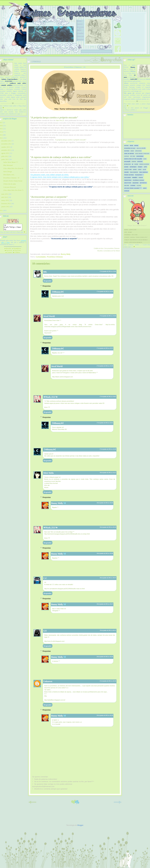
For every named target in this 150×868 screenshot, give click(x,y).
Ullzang (139, 185)
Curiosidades (41, 257)
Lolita (144, 169)
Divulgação (127, 161)
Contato (9, 254)
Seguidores (136, 183)
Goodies (80, 33)
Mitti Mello (49, 473)
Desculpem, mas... (9, 175)
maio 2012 (5, 194)
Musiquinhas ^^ (139, 175)
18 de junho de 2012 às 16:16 (108, 527)
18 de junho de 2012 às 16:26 (105, 503)
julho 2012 (5, 156)
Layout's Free (128, 169)
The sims (127, 185)
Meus (79, 30)
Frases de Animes (144, 164)
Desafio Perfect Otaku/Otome (13, 181)
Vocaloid (127, 191)
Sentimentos (143, 183)
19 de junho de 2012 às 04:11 (108, 630)
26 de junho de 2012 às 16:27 (105, 604)
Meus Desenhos (144, 172)
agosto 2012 (5, 153)
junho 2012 (5, 160)
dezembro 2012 (6, 141)
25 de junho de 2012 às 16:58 (108, 681)
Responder (48, 281)
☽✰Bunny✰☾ (58, 292)
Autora (80, 24)
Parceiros (9, 252)
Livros (140, 169)
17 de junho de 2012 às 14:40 (105, 366)
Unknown (48, 681)
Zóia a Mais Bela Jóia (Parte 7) (13, 190)
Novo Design (8, 172)
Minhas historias (129, 175)
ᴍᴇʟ (45, 272)
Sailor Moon (128, 183)
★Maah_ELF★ (50, 397)
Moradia (8, 250)
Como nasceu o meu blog (142, 153)
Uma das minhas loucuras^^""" (133, 188)
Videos (145, 188)
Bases (132, 151)
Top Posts (17, 252)
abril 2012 (5, 197)
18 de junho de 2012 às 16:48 (105, 553)
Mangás (127, 172)
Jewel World (49, 316)
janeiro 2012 (5, 207)
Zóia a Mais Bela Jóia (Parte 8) (13, 168)
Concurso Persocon (10, 187)
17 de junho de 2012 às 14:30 (105, 291)
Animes (136, 145)
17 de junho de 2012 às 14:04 (108, 316)
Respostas (47, 286)
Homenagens (133, 167)
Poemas (141, 177)
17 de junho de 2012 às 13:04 (108, 271)
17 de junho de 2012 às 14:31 (105, 348)
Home (80, 21)
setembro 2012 (6, 150)
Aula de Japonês (141, 148)
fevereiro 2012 (6, 204)
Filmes (136, 164)
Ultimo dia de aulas (10, 184)
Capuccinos (138, 151)
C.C (45, 578)
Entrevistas (128, 164)
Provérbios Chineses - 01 (11, 178)
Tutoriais (81, 36)
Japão (145, 167)
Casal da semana (129, 153)
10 (66, 45)
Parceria (81, 27)
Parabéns (135, 177)
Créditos (16, 254)
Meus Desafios (134, 172)
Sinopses (81, 39)
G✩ (45, 631)
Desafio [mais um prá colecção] (133, 159)
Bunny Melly (57, 503)
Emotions (140, 161)
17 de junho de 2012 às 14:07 (108, 397)
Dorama (134, 161)
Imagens (140, 167)
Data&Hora (17, 250)
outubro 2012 (6, 147)
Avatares (127, 151)
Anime (132, 145)
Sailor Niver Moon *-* (11, 162)
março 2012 (5, 200)
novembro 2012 (6, 144)
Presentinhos (128, 180)
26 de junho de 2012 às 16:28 (105, 657)
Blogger (80, 825)
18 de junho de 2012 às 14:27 (108, 473)
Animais (126, 145)
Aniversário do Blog (130, 148)
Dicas (145, 159)
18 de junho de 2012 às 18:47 (108, 578)
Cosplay (127, 156)
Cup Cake (133, 156)
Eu (133, 164)
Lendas (135, 169)
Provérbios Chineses (55, 257)
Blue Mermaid (8, 165)
